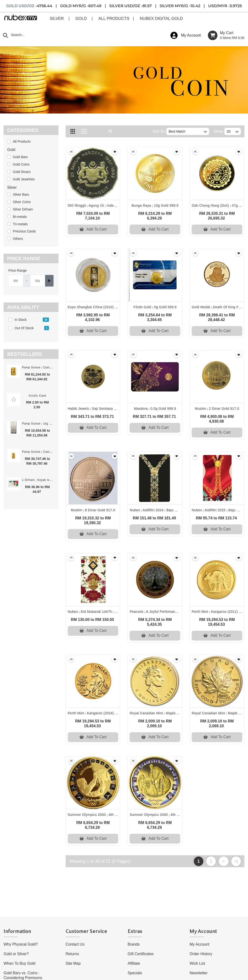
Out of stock (32, 328)
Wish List (197, 963)
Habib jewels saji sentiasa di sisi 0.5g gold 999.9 (110, 409)
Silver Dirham (23, 209)
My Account (199, 944)
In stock (32, 320)
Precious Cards (24, 231)
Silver (12, 187)
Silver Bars (21, 194)
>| (236, 861)
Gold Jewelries (24, 179)
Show (218, 131)
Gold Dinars (22, 172)
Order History (201, 954)
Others (18, 239)
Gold (11, 150)
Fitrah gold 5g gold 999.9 (155, 307)
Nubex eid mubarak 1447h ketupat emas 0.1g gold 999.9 (117, 612)
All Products (22, 141)
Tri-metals (20, 224)
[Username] (16, 281)
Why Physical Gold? (21, 944)
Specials (135, 973)
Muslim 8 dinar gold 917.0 (93, 510)
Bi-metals (20, 217)
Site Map (73, 963)
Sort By (159, 131)
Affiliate (134, 963)
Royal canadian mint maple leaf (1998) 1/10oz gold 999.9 (178, 713)
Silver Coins (22, 202)
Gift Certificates (141, 954)
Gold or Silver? (16, 954)
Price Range (18, 270)
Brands (134, 944)
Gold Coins (21, 164)
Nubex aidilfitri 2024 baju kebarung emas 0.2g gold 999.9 (179, 510)
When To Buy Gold (19, 963)
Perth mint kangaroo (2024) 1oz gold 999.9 (104, 713)
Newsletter (199, 973)
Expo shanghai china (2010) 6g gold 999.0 (103, 307)
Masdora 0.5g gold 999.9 (155, 409)
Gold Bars (20, 157)
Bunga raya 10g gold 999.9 (155, 205)
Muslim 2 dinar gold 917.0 (217, 409)
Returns (72, 954)
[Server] (38, 281)
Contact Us (75, 944)
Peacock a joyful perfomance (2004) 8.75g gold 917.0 (175, 612)
